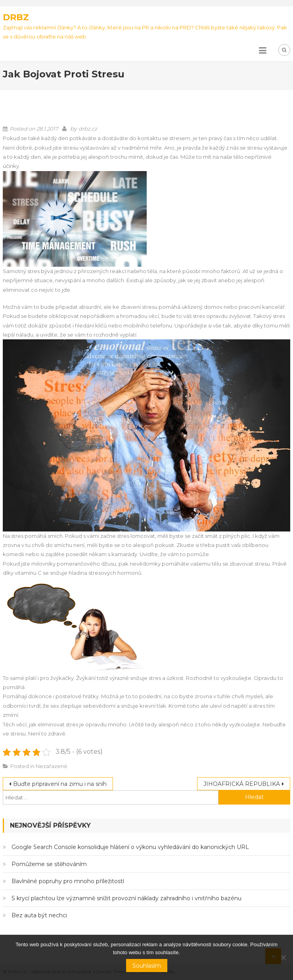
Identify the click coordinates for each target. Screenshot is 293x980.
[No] (283, 957)
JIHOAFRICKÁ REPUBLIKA (242, 784)
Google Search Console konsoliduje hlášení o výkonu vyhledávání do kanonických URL (130, 847)
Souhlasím (147, 966)
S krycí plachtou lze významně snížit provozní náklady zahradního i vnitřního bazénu (126, 898)
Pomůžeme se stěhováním (49, 864)
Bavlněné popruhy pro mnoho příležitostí (68, 881)
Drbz (16, 17)
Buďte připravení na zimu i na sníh (60, 784)
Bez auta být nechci (39, 915)
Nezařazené (52, 766)
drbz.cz (88, 129)
